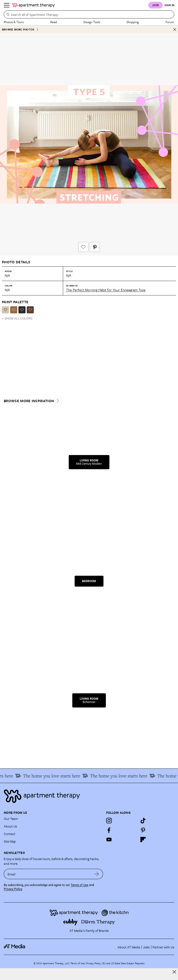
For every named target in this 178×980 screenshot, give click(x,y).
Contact (10, 834)
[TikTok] (143, 821)
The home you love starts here (51, 776)
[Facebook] (109, 830)
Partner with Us (163, 947)
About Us (10, 826)
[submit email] (97, 874)
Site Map (10, 841)
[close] (174, 972)
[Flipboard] (143, 839)
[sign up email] (47, 874)
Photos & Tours (14, 22)
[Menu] (7, 5)
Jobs (146, 947)
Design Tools (92, 22)
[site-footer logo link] (14, 947)
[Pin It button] (95, 247)
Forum (170, 22)
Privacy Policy (13, 889)
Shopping (133, 22)
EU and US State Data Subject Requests (124, 963)
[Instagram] (109, 821)
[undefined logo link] (34, 5)
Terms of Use (80, 885)
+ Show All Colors (17, 319)
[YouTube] (109, 839)
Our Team (11, 819)
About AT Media (129, 947)
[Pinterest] (143, 830)
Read (54, 22)
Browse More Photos (20, 29)
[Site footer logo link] (89, 796)
